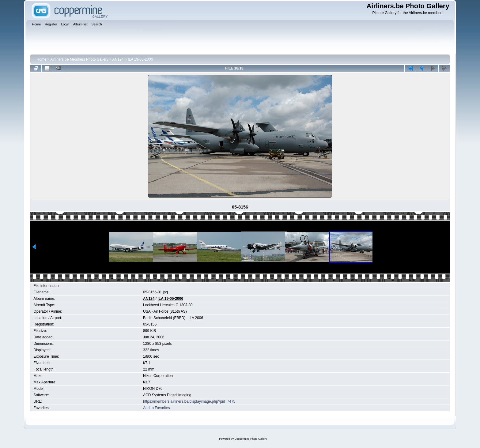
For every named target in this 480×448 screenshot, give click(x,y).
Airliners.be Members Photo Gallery (79, 59)
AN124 (118, 59)
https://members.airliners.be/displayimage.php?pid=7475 (189, 401)
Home (41, 59)
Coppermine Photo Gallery (251, 439)
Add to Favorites (156, 408)
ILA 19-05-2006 (140, 59)
